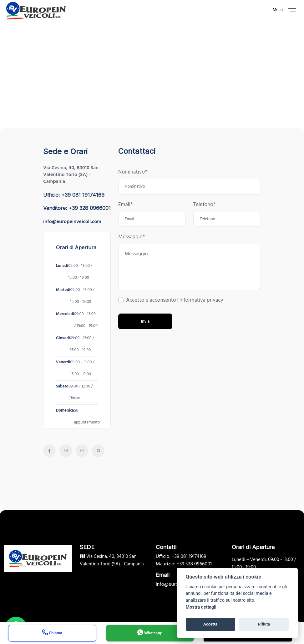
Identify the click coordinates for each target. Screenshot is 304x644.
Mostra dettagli (201, 607)
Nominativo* (133, 172)
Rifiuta (264, 624)
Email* (125, 205)
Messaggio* (132, 237)
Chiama (52, 634)
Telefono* (204, 205)
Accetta (210, 624)
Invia (145, 322)
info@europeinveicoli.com (72, 222)
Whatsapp (150, 634)
